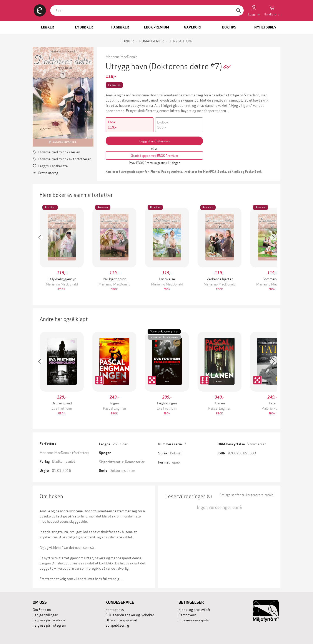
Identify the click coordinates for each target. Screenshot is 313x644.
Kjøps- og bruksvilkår (194, 609)
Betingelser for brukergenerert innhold (246, 495)
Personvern (187, 615)
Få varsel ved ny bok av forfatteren (62, 159)
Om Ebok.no (42, 609)
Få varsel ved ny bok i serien (56, 152)
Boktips (229, 27)
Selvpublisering (117, 625)
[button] (42, 250)
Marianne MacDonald (122, 56)
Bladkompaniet (64, 461)
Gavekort (193, 27)
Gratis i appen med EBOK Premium (154, 155)
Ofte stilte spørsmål (121, 620)
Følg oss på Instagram (49, 625)
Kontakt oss (115, 609)
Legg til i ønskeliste (50, 166)
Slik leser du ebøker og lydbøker (130, 615)
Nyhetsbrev (265, 27)
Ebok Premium (156, 27)
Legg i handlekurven (154, 141)
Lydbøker (84, 27)
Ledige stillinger (45, 615)
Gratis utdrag (45, 173)
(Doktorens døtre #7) (186, 66)
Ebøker (47, 27)
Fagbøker (120, 27)
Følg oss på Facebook (49, 620)
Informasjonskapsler (194, 620)
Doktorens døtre (122, 470)
